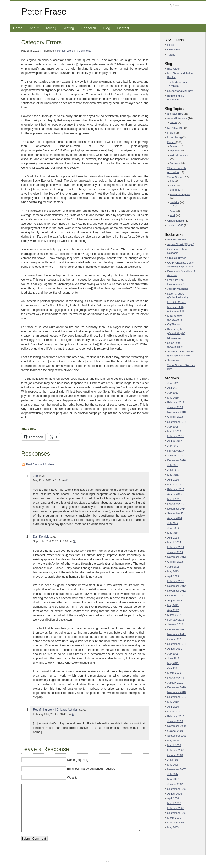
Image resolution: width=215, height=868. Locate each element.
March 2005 (174, 818)
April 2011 (173, 668)
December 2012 (177, 586)
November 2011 (177, 634)
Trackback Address (43, 464)
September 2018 (177, 422)
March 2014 (174, 542)
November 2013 (177, 557)
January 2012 (175, 624)
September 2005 (177, 813)
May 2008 (173, 765)
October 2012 (175, 595)
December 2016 (177, 460)
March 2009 (174, 745)
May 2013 (173, 571)
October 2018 (175, 417)
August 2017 (175, 441)
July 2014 (173, 523)
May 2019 (173, 398)
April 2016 (173, 480)
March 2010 (174, 712)
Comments (174, 50)
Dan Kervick (41, 537)
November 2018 (177, 412)
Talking (51, 28)
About (34, 28)
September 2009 (177, 736)
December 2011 (177, 629)
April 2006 (173, 798)
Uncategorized (176, 221)
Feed (29, 464)
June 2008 (173, 760)
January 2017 (175, 456)
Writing (69, 28)
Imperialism (176, 151)
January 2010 (175, 721)
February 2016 (176, 489)
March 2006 (174, 803)
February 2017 (176, 451)
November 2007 (177, 769)
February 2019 (176, 402)
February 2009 (176, 750)
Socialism (175, 163)
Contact (123, 28)
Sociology (175, 190)
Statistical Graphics (180, 194)
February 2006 (176, 808)
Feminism (175, 146)
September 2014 (177, 513)
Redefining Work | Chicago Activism (56, 710)
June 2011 (173, 658)
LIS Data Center (177, 302)
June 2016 (173, 470)
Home (18, 28)
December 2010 (177, 687)
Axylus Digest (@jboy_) (181, 244)
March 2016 (174, 484)
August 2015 (175, 494)
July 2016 (173, 465)
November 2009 (177, 726)
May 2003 (173, 827)
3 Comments (84, 51)
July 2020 (173, 393)
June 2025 (173, 383)
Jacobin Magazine (178, 289)
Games (174, 122)
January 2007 (175, 784)
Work (70, 51)
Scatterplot (174, 360)
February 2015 (176, 504)
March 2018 (174, 431)
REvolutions (174, 338)
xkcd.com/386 (175, 225)
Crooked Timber (177, 258)
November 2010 (177, 692)
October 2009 (175, 731)
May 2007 (173, 779)
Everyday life (175, 128)
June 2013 (173, 567)
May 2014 (173, 533)
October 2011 (175, 639)
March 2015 (174, 499)
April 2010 (173, 707)
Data (173, 186)
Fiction (171, 133)
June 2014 (173, 528)
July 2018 (173, 427)
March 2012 (174, 615)
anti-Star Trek (175, 114)
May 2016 (173, 475)
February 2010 (176, 716)
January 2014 (175, 552)
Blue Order (174, 69)
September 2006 (177, 789)
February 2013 (176, 581)
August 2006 (175, 794)
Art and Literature (177, 118)
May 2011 (173, 663)
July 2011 (173, 654)
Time (173, 211)
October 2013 (175, 562)
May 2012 (173, 605)
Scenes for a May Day (180, 91)
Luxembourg (175, 137)
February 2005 (176, 823)
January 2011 (175, 683)
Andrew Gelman (177, 239)
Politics (61, 51)
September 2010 (177, 697)
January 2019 (175, 407)
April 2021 (173, 388)
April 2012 (173, 610)
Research (89, 28)
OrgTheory (174, 324)
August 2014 (175, 518)
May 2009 (173, 740)
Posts (171, 45)
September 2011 (177, 644)
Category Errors (41, 42)
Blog (107, 28)
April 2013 (173, 576)
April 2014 (173, 538)
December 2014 (177, 509)
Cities (173, 181)
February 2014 (176, 547)
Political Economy (179, 155)
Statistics (175, 202)
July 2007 (173, 774)
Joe (36, 476)
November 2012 (177, 591)
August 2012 (175, 601)
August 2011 (175, 649)
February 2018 (176, 436)
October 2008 (175, 755)
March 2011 (174, 673)
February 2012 (176, 620)
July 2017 (173, 446)
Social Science (176, 177)
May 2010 (173, 702)
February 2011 (176, 678)
